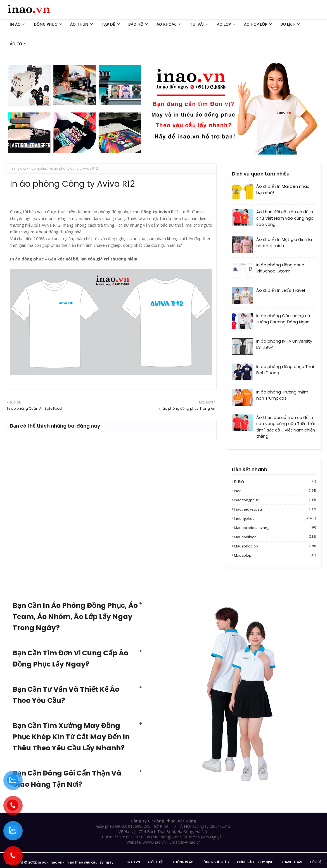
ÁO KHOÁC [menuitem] (167, 24)
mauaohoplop (275, 546)
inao (275, 491)
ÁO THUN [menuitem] (79, 24)
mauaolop (275, 555)
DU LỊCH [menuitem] (288, 24)
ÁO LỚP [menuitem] (224, 24)
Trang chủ (18, 168)
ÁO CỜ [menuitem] (16, 44)
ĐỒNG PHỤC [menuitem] (45, 24)
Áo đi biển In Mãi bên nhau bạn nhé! (283, 189)
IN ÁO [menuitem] (15, 24)
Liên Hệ (316, 862)
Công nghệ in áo (215, 862)
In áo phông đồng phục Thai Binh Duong (285, 370)
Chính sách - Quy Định (255, 862)
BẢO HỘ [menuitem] (136, 24)
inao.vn (134, 862)
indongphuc (38, 168)
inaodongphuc (275, 500)
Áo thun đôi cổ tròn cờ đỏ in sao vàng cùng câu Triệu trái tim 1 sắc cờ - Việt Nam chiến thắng (286, 427)
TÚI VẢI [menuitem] (197, 24)
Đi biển (275, 482)
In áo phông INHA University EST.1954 (284, 344)
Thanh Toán (292, 862)
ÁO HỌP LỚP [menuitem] (256, 24)
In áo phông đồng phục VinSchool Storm (280, 268)
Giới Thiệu (156, 862)
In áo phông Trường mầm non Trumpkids (282, 395)
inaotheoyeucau (275, 509)
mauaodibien (275, 537)
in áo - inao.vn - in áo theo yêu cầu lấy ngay (76, 862)
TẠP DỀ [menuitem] (108, 24)
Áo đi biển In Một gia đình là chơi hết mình (284, 243)
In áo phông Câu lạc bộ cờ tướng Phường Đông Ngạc (283, 319)
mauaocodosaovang (275, 528)
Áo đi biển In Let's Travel (281, 290)
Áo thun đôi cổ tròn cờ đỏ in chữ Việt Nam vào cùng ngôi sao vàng (285, 218)
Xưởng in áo (183, 862)
